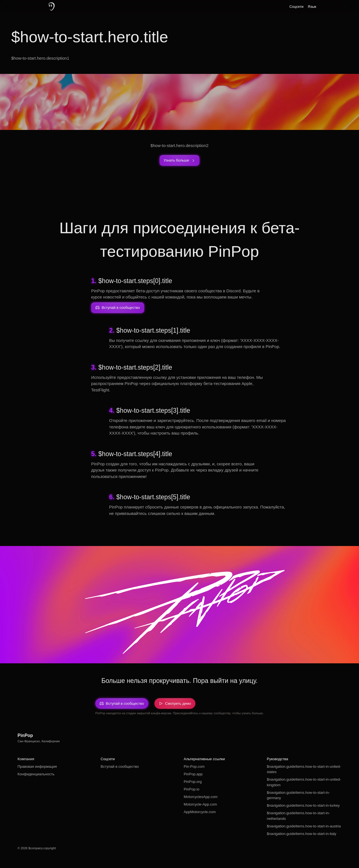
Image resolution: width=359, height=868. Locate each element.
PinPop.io (192, 789)
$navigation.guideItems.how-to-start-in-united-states (304, 769)
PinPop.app (193, 774)
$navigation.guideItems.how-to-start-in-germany (298, 795)
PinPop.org (193, 782)
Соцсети (296, 7)
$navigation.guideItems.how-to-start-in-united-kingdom (304, 782)
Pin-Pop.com (194, 767)
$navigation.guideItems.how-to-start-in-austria (304, 826)
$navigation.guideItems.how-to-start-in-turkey (303, 805)
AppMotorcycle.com (200, 812)
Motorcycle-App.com (200, 804)
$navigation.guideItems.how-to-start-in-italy (302, 834)
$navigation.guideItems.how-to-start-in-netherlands (298, 816)
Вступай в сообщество (120, 767)
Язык (312, 7)
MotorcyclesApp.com (201, 797)
